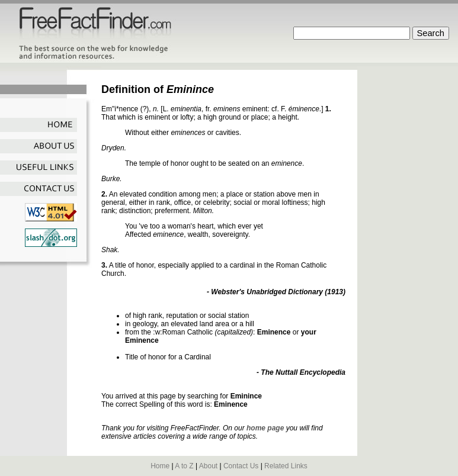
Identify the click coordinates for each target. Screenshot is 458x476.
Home (160, 466)
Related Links (286, 466)
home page (265, 428)
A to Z (184, 466)
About (208, 466)
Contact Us (241, 466)
